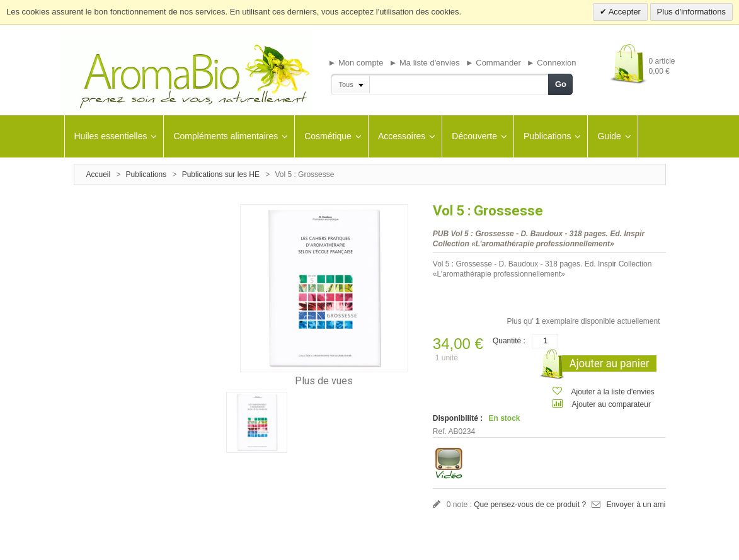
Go (561, 84)
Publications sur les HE (221, 174)
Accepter (624, 12)
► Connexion (552, 63)
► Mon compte (355, 63)
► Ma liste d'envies (425, 63)
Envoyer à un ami (636, 505)
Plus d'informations (691, 12)
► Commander (493, 63)
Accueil (99, 174)
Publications (146, 174)
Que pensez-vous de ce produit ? (530, 505)
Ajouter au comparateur (611, 404)
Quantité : (509, 341)
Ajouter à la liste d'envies (613, 392)
